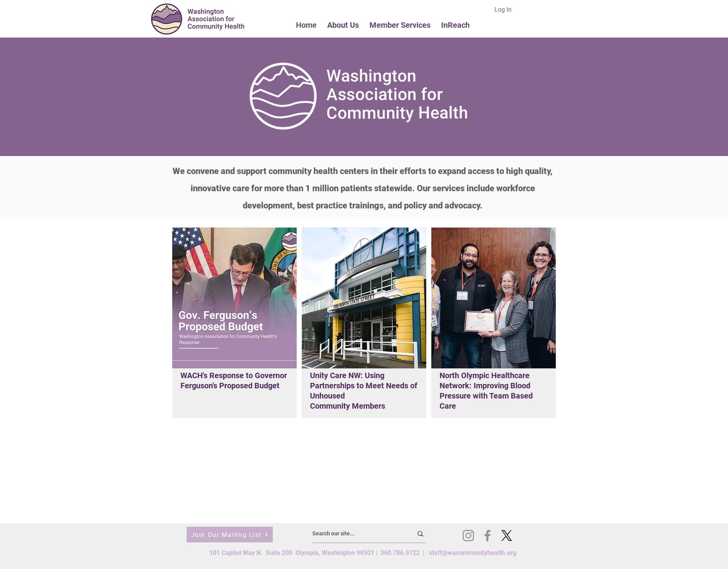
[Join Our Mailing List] (230, 535)
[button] (343, 25)
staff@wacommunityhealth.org (473, 553)
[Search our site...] (357, 534)
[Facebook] (487, 536)
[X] (507, 536)
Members (369, 406)
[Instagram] (468, 536)
